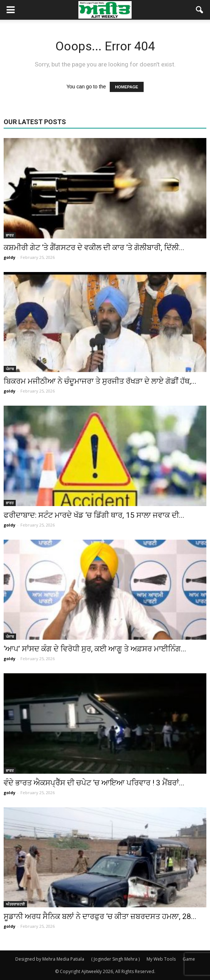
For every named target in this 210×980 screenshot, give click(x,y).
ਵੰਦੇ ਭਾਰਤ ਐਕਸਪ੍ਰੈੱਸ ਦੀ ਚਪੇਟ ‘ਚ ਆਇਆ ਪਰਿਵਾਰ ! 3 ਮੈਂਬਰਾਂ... (94, 783)
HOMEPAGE (127, 87)
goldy (9, 257)
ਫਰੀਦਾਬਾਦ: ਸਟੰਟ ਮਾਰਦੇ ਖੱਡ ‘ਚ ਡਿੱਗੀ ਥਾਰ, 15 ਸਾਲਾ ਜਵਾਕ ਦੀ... (94, 515)
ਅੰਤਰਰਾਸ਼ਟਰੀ (15, 904)
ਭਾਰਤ (10, 235)
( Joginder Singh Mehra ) (115, 959)
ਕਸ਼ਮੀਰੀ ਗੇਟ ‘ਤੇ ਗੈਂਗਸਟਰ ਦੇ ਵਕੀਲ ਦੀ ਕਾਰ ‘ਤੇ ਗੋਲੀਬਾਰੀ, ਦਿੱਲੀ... (94, 248)
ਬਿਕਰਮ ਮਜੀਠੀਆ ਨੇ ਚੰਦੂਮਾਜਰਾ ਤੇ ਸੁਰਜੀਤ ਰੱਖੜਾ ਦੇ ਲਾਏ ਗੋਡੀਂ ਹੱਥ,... (100, 381)
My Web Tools (161, 959)
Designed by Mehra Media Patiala (50, 959)
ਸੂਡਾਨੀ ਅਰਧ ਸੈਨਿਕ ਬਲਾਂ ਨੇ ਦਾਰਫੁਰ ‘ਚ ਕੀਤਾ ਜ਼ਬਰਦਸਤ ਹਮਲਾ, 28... (100, 916)
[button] (200, 10)
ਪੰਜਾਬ (10, 369)
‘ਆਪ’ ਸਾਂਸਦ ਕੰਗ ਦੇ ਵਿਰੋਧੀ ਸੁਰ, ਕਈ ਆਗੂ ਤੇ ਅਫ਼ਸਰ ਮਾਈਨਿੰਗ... (95, 649)
